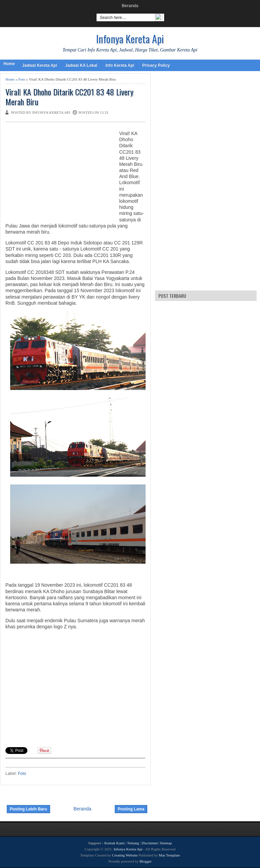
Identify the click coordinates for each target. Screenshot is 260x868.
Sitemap (166, 843)
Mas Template (169, 855)
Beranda (130, 6)
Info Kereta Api (120, 65)
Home (9, 64)
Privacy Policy (156, 65)
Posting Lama (131, 809)
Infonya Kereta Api (130, 39)
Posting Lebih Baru (28, 809)
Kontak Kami (114, 843)
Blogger (145, 861)
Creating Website (125, 855)
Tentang (133, 843)
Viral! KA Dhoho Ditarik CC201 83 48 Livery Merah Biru (69, 97)
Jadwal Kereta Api (39, 65)
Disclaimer (150, 843)
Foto (22, 79)
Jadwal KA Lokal (81, 65)
